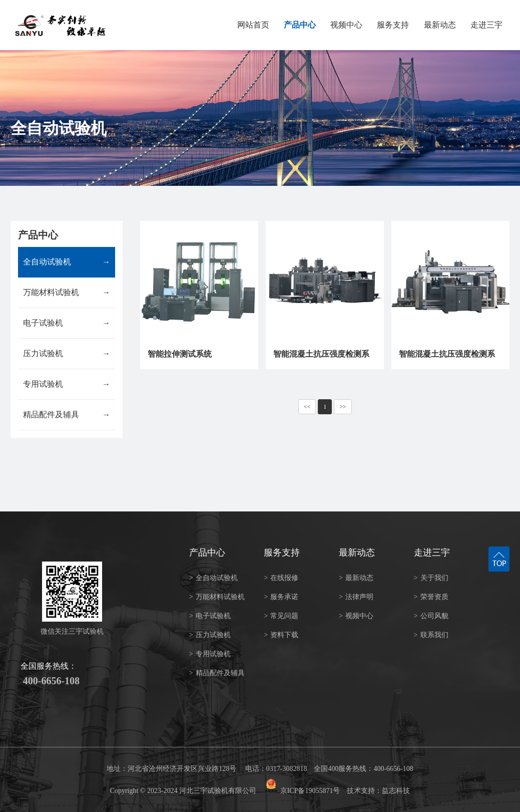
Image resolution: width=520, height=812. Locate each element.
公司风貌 (431, 616)
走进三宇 (486, 25)
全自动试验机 (67, 262)
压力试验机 (67, 354)
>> (343, 407)
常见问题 (281, 616)
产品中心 (300, 25)
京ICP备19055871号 (310, 791)
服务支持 (393, 25)
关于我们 (431, 578)
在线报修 (281, 578)
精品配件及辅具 (67, 415)
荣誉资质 (431, 597)
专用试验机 (67, 384)
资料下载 (281, 635)
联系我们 (431, 635)
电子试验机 (67, 323)
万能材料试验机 (67, 293)
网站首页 (253, 25)
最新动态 (440, 25)
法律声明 (356, 597)
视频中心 (346, 25)
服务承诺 (281, 597)
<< (307, 407)
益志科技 (396, 791)
